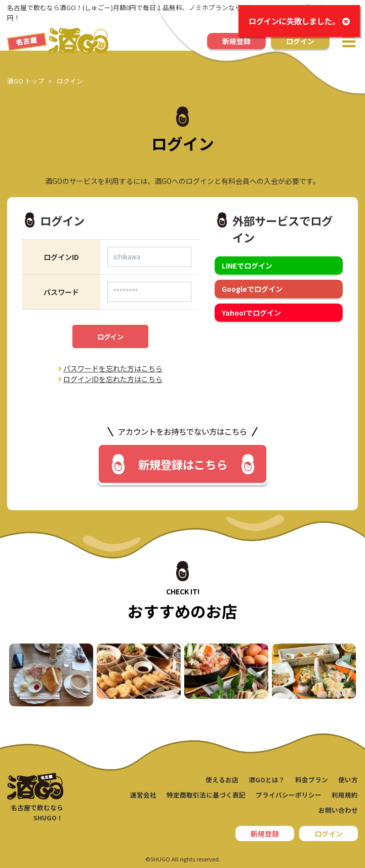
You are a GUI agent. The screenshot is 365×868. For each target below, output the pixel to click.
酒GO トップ (26, 81)
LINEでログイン (247, 266)
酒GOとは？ (267, 780)
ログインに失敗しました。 (299, 21)
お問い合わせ (338, 810)
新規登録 (236, 41)
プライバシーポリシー (289, 795)
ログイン (300, 41)
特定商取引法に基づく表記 (206, 795)
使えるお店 (222, 780)
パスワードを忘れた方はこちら (110, 368)
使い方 (348, 780)
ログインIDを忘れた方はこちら (110, 379)
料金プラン (312, 780)
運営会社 (143, 795)
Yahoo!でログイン (251, 313)
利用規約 (345, 795)
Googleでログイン (252, 289)
